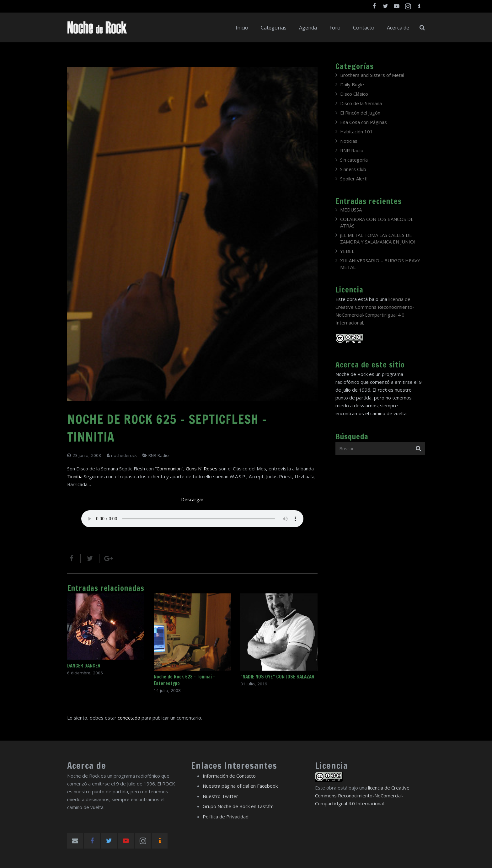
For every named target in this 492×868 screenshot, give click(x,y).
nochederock (124, 455)
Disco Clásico (354, 94)
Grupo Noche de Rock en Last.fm (238, 806)
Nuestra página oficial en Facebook (240, 786)
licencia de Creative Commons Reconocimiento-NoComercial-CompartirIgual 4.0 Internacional (362, 796)
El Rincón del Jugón (360, 113)
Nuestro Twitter (220, 796)
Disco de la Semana (361, 103)
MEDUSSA (351, 210)
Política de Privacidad (226, 817)
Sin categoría (354, 160)
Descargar (192, 499)
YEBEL (347, 251)
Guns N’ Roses (202, 469)
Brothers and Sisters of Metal (372, 75)
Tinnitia (75, 476)
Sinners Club (353, 169)
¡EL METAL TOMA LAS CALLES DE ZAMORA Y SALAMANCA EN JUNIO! (377, 238)
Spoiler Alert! (354, 179)
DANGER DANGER (84, 666)
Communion (169, 469)
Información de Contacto (229, 776)
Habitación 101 (356, 131)
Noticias (349, 141)
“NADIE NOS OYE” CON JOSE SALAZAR (277, 677)
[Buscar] (422, 28)
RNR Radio (159, 455)
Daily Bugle (352, 84)
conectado (129, 718)
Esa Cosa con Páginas (364, 122)
